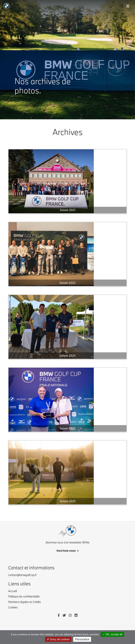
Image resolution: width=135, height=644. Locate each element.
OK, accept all (112, 634)
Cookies (13, 607)
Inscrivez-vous (68, 551)
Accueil (13, 591)
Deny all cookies (58, 639)
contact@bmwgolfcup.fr (22, 575)
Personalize (82, 639)
